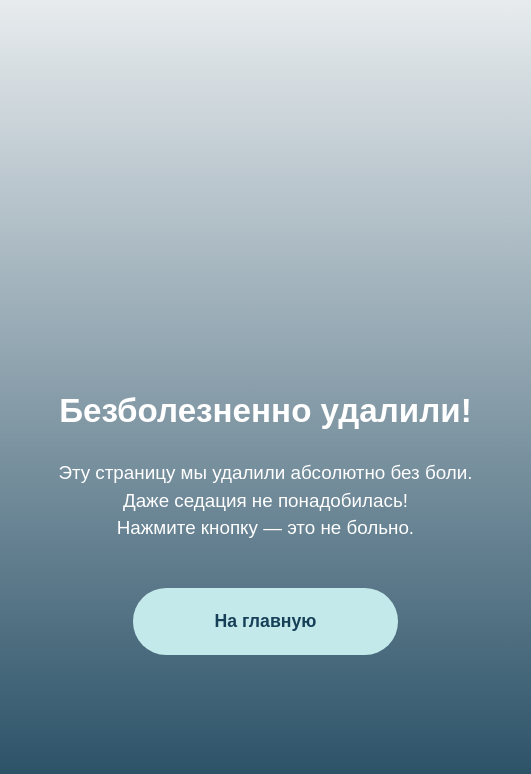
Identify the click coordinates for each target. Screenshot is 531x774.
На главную (265, 621)
